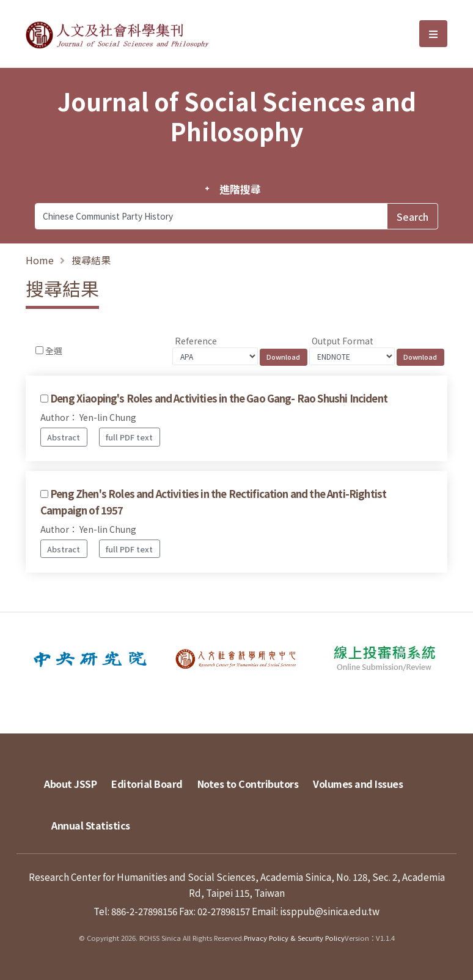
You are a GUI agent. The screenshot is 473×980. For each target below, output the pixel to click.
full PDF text (129, 437)
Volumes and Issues (358, 784)
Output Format (343, 341)
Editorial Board (147, 784)
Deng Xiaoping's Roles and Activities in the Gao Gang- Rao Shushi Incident (219, 398)
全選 (54, 351)
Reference (196, 341)
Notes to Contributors (248, 784)
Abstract (64, 437)
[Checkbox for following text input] (39, 350)
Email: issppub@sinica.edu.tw (316, 911)
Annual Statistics (91, 825)
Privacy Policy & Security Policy (294, 938)
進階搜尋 (240, 189)
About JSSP (70, 784)
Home (40, 260)
